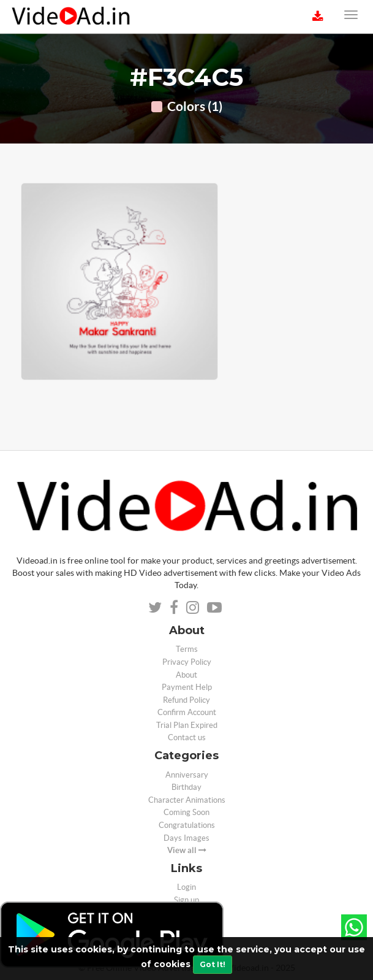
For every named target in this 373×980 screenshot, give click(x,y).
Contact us (187, 737)
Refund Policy (186, 700)
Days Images (186, 838)
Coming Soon (186, 812)
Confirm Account (187, 712)
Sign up (186, 900)
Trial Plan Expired (187, 725)
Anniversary (187, 775)
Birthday (186, 787)
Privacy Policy (187, 662)
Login (186, 887)
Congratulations (187, 825)
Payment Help (187, 687)
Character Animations (187, 800)
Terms (187, 649)
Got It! (213, 964)
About (186, 675)
